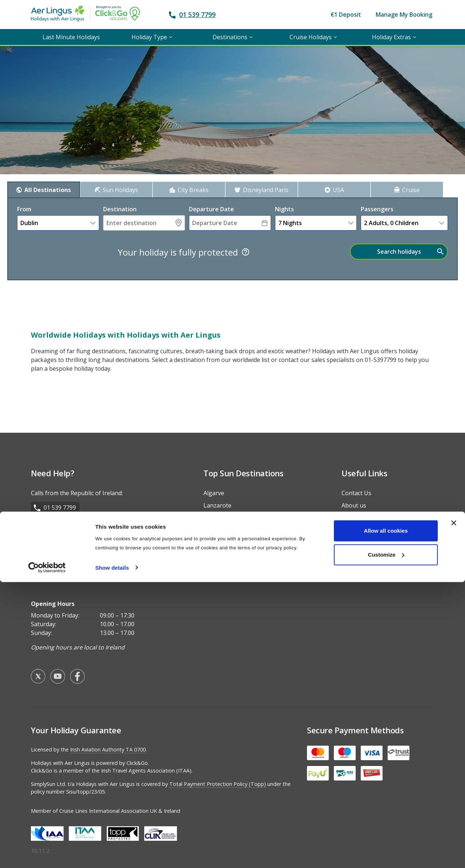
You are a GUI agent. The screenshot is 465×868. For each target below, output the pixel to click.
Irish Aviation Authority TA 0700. (108, 745)
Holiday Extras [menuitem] (391, 37)
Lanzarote (217, 501)
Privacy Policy (360, 538)
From (24, 209)
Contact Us (356, 488)
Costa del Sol (221, 513)
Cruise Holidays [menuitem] (311, 37)
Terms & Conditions (369, 525)
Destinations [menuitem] (230, 37)
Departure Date (211, 209)
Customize (386, 841)
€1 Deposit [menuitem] (346, 15)
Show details (112, 854)
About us (354, 501)
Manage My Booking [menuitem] (404, 15)
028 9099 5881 (63, 532)
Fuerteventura (223, 575)
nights (284, 209)
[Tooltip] (246, 252)
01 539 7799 (197, 15)
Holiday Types (361, 550)
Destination (120, 209)
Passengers (377, 209)
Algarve (214, 488)
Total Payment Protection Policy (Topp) (218, 779)
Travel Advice (359, 562)
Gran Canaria (221, 538)
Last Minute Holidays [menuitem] (71, 37)
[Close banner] (454, 809)
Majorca (215, 550)
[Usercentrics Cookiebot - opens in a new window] (47, 854)
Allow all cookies (386, 817)
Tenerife (215, 525)
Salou (211, 562)
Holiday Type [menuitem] (149, 37)
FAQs (348, 513)
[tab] (44, 190)
